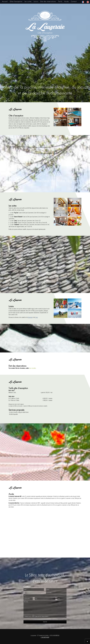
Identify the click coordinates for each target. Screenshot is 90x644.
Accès (67, 2)
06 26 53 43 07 (46, 637)
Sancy (37, 317)
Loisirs (36, 2)
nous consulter (32, 368)
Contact (74, 2)
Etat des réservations (48, 2)
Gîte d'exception (16, 2)
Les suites (28, 2)
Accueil (5, 2)
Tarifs (60, 2)
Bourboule (30, 317)
